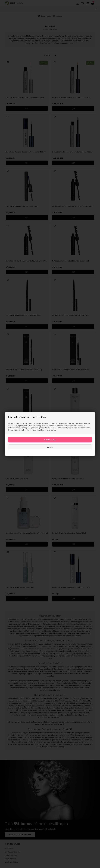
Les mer (50, 447)
